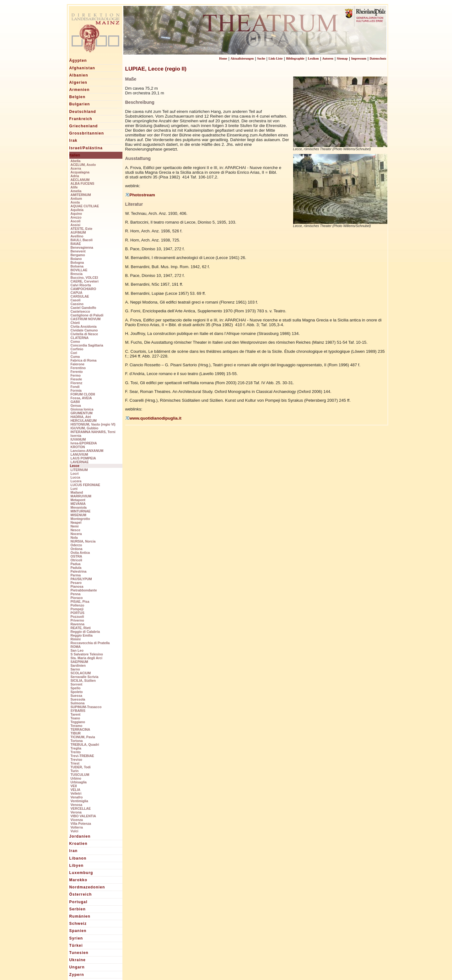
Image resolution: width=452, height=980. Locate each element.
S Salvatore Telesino (87, 654)
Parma (76, 575)
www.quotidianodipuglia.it (153, 418)
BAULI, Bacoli (82, 240)
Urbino (76, 778)
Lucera (76, 481)
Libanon (78, 858)
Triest (75, 763)
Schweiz (78, 924)
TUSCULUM (80, 775)
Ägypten (78, 61)
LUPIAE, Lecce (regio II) (156, 69)
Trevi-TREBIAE (82, 756)
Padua (76, 564)
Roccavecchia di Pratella (90, 643)
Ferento (77, 372)
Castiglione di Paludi (87, 315)
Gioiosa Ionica (82, 409)
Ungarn (77, 967)
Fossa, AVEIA (81, 398)
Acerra (76, 168)
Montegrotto (80, 519)
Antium (76, 199)
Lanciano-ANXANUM (87, 451)
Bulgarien (80, 104)
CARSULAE (80, 296)
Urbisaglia (79, 782)
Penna (76, 594)
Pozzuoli (77, 617)
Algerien (78, 82)
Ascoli (76, 221)
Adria (75, 176)
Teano (75, 718)
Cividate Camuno (84, 330)
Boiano (76, 259)
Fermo (76, 375)
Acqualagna (80, 172)
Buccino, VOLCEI (84, 278)
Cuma (75, 357)
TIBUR (76, 733)
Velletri (76, 793)
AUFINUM (78, 232)
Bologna (77, 262)
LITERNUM (79, 470)
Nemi (75, 526)
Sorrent (77, 684)
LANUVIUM (79, 454)
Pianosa (77, 586)
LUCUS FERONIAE (86, 485)
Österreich (81, 894)
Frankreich (81, 119)
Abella (76, 161)
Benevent (78, 251)
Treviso (76, 760)
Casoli (76, 300)
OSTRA (76, 556)
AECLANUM (80, 180)
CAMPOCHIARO (83, 289)
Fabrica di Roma (84, 360)
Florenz (77, 383)
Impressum (359, 58)
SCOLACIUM (81, 673)
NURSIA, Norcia (83, 541)
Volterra (77, 827)
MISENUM (78, 515)
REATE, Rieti (81, 628)
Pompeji (77, 609)
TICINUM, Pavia (83, 737)
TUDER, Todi (81, 767)
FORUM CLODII (83, 394)
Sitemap (342, 58)
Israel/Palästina (86, 148)
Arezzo (76, 217)
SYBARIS (78, 711)
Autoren (328, 58)
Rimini (76, 639)
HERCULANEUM (84, 421)
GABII (75, 402)
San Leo (77, 650)
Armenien (80, 90)
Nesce (75, 530)
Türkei (76, 946)
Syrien (76, 938)
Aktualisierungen (242, 58)
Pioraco (77, 598)
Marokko (78, 880)
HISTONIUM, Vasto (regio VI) (93, 424)
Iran (74, 851)
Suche (261, 58)
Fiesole (76, 379)
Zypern (77, 975)
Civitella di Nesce (84, 334)
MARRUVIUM (81, 496)
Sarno (75, 669)
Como (75, 342)
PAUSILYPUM (81, 579)
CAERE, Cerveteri (85, 281)
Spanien (78, 931)
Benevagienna (82, 247)
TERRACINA (81, 729)
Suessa (76, 696)
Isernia (76, 436)
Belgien (78, 97)
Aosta (75, 202)
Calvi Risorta (81, 285)
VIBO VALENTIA (83, 816)
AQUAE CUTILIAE (85, 206)
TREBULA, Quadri (85, 744)
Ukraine (78, 960)
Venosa (76, 805)
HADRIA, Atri (81, 417)
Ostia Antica (80, 553)
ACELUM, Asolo (83, 165)
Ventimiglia (79, 801)
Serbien (78, 909)
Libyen (77, 866)
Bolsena (77, 266)
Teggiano (78, 722)
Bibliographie (295, 58)
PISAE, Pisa (80, 601)
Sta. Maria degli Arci (86, 658)
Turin (75, 771)
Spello (76, 688)
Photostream (140, 195)
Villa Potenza (81, 824)
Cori (74, 353)
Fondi (75, 387)
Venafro (77, 797)
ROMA (76, 647)
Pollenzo (78, 605)
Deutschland (83, 112)
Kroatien (78, 844)
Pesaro (76, 583)
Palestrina (79, 571)
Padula (76, 568)
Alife (74, 187)
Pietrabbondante (84, 590)
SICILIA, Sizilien (83, 681)
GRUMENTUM (82, 413)
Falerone (78, 364)
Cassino (77, 304)
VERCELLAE (81, 808)
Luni (74, 489)
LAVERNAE (80, 462)
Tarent (76, 714)
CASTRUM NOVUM (86, 319)
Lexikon (313, 58)
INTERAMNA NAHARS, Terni (93, 432)
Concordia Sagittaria (87, 345)
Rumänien (80, 916)
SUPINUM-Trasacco (86, 707)
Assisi (75, 225)
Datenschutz (378, 58)
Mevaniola (79, 507)
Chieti (75, 323)
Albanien (79, 75)
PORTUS (78, 613)
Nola (74, 538)
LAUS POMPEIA (83, 458)
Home (223, 58)
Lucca (75, 477)
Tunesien (79, 953)
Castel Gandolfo (83, 308)
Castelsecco (80, 311)
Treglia (76, 748)
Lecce (75, 466)
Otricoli (76, 560)
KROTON (78, 447)
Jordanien (80, 836)
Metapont (78, 500)
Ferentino (78, 368)
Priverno (77, 620)
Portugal (78, 902)
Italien (75, 155)
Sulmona (78, 703)
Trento (76, 752)
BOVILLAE (79, 270)
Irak (73, 140)
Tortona (77, 741)
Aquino (76, 214)
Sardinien (78, 665)
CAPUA (77, 293)
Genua (76, 405)
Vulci (75, 831)
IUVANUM (78, 439)
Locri (75, 474)
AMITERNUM (81, 195)
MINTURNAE (81, 511)
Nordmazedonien (87, 887)
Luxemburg (81, 873)
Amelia (76, 191)
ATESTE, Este (82, 229)
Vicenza (77, 820)
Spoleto (77, 692)
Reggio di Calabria (85, 632)
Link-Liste (276, 58)
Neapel (76, 522)
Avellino (77, 236)
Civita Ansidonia (84, 326)
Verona (76, 812)
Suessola (78, 699)
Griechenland (84, 126)
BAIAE (76, 244)
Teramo (77, 726)
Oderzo (76, 545)
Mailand (77, 492)
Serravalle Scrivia (85, 677)
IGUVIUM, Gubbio (85, 428)
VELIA (75, 790)
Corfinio (77, 349)
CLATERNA (80, 338)
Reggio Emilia (82, 635)
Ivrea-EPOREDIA (84, 443)
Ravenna (78, 624)
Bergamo (78, 255)
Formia (76, 390)
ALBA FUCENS (83, 183)
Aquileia (77, 210)
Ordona (77, 549)
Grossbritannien (87, 133)
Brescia (77, 274)
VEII (74, 786)
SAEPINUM (79, 662)
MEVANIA (78, 504)
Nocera (76, 534)
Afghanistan (82, 68)
